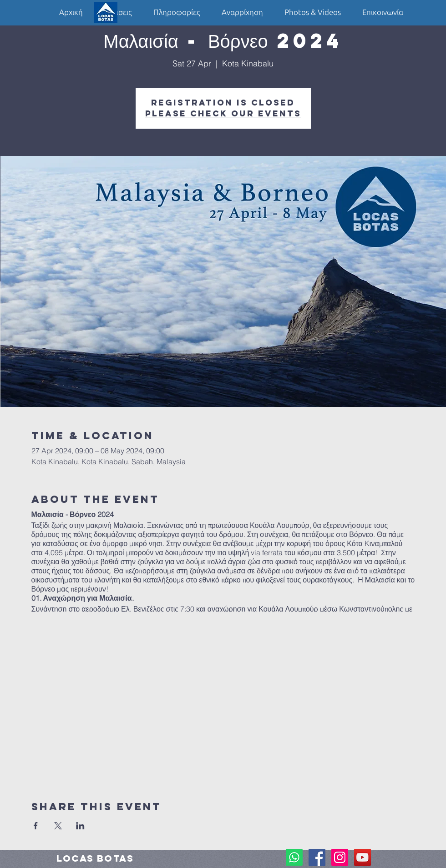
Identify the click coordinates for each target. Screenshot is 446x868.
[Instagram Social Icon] (340, 857)
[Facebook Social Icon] (317, 857)
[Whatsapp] (294, 857)
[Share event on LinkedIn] (80, 826)
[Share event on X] (58, 826)
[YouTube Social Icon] (362, 857)
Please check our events (223, 113)
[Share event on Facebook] (36, 826)
